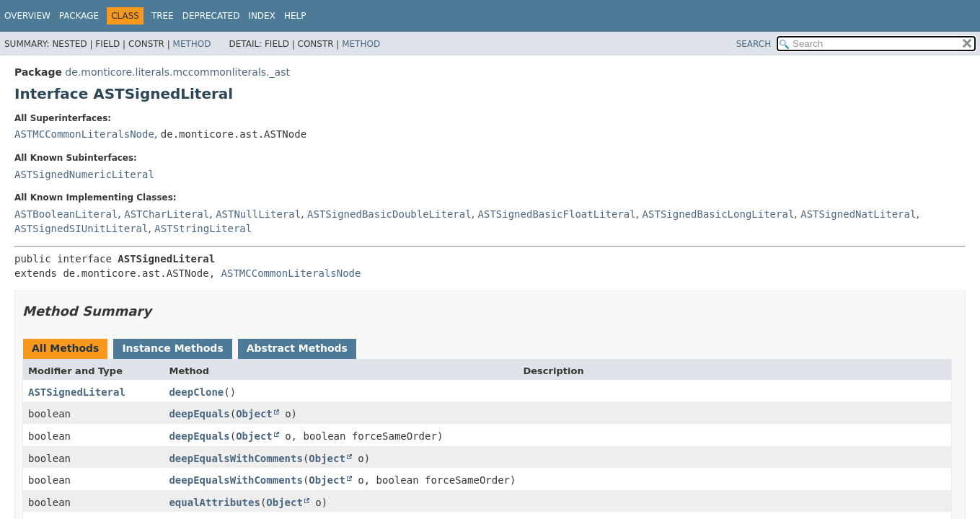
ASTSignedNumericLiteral (84, 174)
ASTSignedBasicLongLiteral (719, 214)
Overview (27, 16)
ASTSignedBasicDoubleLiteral (389, 214)
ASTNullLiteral (258, 214)
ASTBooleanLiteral (66, 214)
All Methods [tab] (65, 348)
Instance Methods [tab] (172, 348)
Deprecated (211, 16)
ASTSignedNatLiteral (858, 214)
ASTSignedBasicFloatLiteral (557, 214)
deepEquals (199, 414)
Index (262, 16)
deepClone (196, 392)
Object (254, 414)
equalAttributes (214, 502)
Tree (163, 16)
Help (295, 16)
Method (192, 44)
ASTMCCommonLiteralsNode (84, 134)
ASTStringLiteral (203, 229)
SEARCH (754, 44)
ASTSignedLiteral (77, 392)
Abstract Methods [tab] (297, 348)
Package (79, 16)
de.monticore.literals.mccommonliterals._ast (177, 72)
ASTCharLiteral (167, 214)
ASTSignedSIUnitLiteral (81, 229)
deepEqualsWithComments (235, 458)
